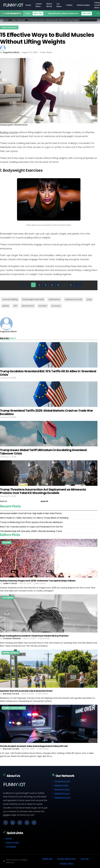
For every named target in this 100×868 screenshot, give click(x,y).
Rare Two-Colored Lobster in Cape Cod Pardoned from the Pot (31, 527)
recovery (56, 306)
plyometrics (28, 306)
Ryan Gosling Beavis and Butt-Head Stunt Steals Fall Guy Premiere (34, 636)
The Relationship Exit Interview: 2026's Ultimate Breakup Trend (31, 531)
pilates (6, 306)
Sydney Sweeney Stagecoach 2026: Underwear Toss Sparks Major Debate (38, 581)
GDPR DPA (47, 859)
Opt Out (85, 859)
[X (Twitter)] (20, 823)
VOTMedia (9, 847)
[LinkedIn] (13, 823)
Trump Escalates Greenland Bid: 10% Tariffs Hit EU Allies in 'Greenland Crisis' (48, 373)
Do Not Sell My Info (67, 859)
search (44, 501)
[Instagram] (27, 823)
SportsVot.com (61, 789)
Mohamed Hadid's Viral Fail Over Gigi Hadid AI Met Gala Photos (31, 513)
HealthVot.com (61, 793)
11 (71, 285)
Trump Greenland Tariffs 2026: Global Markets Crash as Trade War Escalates (47, 412)
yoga (89, 299)
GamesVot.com (61, 798)
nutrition (43, 306)
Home (6, 20)
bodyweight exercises (33, 299)
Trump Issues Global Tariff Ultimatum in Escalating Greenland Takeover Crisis (43, 452)
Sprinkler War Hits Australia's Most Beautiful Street (26, 691)
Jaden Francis (10, 583)
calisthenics (54, 299)
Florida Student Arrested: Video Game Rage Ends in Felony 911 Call (34, 746)
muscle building (10, 299)
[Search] (20, 501)
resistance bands (73, 299)
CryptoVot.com (61, 781)
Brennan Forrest (11, 694)
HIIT (15, 306)
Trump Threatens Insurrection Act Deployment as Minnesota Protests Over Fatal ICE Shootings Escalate (43, 491)
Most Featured (18, 20)
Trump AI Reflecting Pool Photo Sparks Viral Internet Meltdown (31, 522)
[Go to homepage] (13, 5)
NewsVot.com (60, 785)
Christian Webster (12, 638)
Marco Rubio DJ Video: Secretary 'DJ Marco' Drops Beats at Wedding (34, 518)
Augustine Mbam (11, 52)
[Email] (34, 823)
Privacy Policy (11, 842)
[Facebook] (6, 823)
